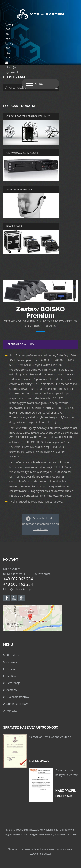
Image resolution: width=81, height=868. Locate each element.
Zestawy (12, 690)
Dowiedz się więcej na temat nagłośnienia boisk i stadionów (41, 524)
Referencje (13, 683)
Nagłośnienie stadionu (17, 834)
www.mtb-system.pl (36, 849)
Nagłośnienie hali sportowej (59, 830)
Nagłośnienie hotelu (66, 834)
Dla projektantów (18, 697)
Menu (39, 84)
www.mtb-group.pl (41, 854)
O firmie (12, 662)
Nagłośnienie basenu (42, 834)
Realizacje (13, 676)
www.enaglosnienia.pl (60, 849)
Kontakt (12, 711)
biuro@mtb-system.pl (17, 589)
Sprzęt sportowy (17, 704)
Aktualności (14, 655)
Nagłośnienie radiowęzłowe (27, 830)
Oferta (11, 669)
